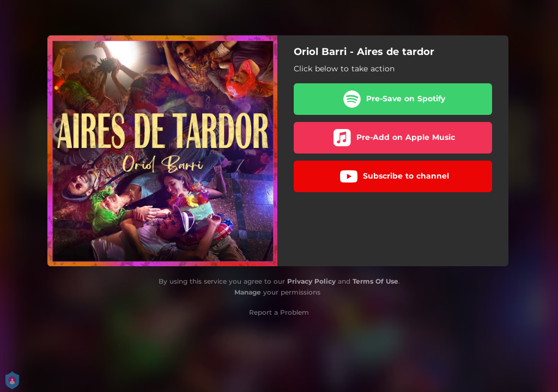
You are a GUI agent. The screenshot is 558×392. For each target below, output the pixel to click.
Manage (248, 292)
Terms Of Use (375, 281)
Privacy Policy (311, 281)
